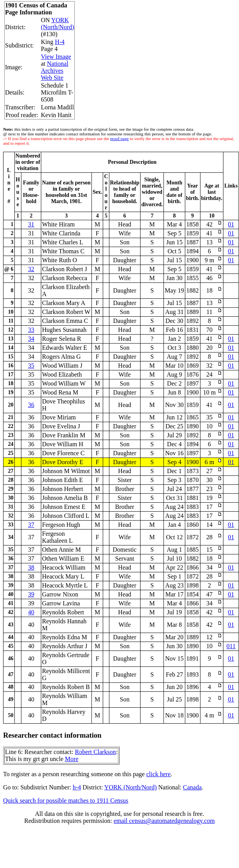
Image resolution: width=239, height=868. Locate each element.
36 (31, 405)
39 (31, 594)
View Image (56, 57)
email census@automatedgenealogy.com (164, 821)
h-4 (77, 787)
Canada (192, 787)
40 (31, 612)
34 (31, 339)
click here (159, 774)
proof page (119, 139)
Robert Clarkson (95, 752)
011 (231, 646)
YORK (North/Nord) (57, 24)
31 (31, 224)
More (72, 759)
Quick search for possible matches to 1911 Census (66, 800)
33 (31, 330)
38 (31, 567)
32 (31, 269)
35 (31, 366)
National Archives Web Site (55, 71)
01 (231, 224)
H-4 (60, 42)
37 (31, 525)
